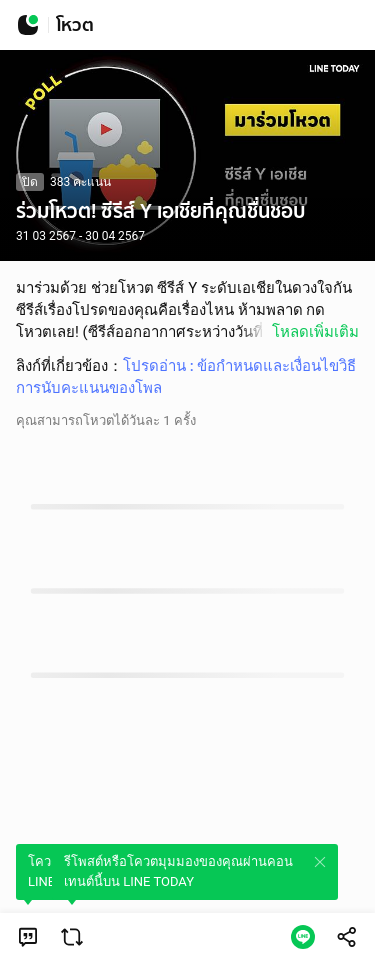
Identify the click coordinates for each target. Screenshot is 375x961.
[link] (28, 937)
